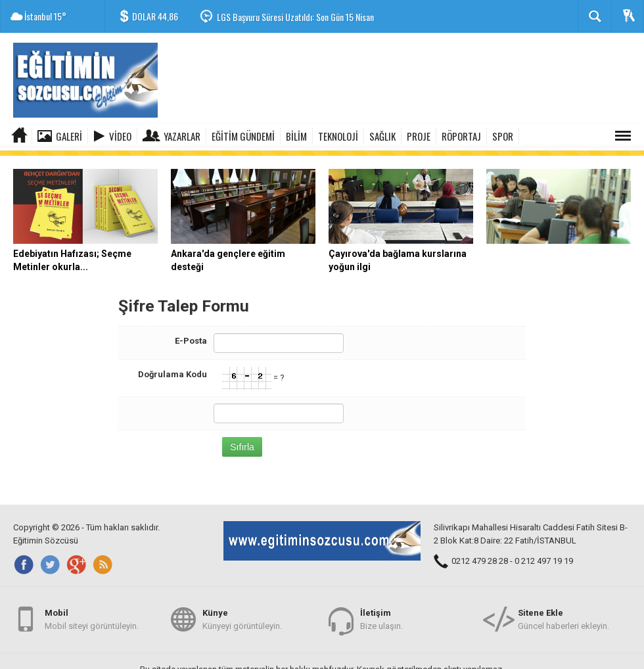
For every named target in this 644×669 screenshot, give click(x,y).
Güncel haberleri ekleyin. (563, 615)
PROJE (419, 136)
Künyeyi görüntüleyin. (242, 615)
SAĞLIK (382, 136)
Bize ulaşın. (381, 615)
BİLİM (296, 136)
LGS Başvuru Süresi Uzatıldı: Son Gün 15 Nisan (295, 17)
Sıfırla (242, 442)
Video (120, 136)
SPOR (503, 136)
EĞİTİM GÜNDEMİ (243, 136)
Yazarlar (182, 136)
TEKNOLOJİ (338, 136)
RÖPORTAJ (461, 136)
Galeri (69, 136)
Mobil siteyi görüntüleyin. (92, 615)
